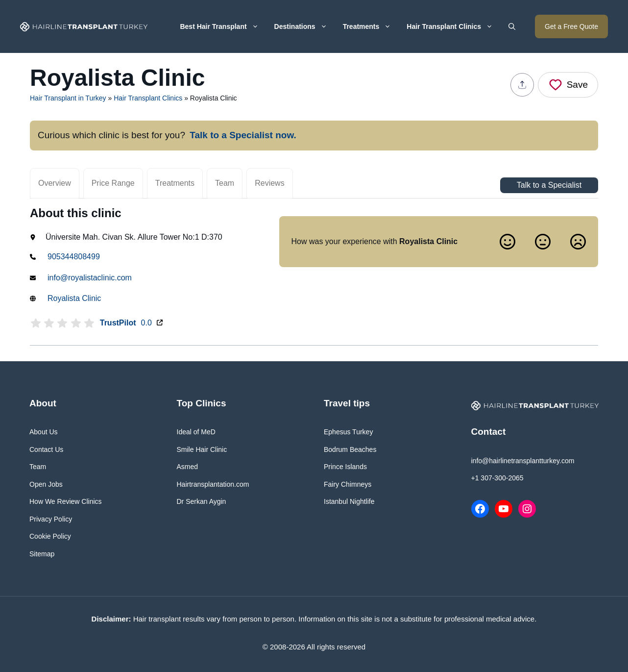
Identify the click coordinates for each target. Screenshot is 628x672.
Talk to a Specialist (549, 185)
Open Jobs (46, 484)
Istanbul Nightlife (349, 501)
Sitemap (42, 554)
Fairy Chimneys (348, 484)
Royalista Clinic (74, 298)
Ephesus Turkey (348, 432)
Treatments (371, 26)
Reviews (269, 183)
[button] (512, 26)
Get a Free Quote (571, 26)
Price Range (113, 183)
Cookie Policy (50, 536)
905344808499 (74, 257)
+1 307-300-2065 (497, 478)
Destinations (305, 26)
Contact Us (46, 449)
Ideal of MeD (196, 432)
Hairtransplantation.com (213, 484)
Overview (55, 183)
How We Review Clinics (66, 501)
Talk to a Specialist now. (243, 135)
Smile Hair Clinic (202, 449)
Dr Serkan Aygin (202, 501)
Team (225, 183)
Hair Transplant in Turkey (68, 98)
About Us (44, 432)
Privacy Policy (51, 519)
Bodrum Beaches (350, 449)
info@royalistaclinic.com (90, 278)
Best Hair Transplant (223, 26)
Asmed (188, 467)
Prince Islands (345, 467)
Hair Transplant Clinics (454, 26)
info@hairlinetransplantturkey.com (523, 461)
